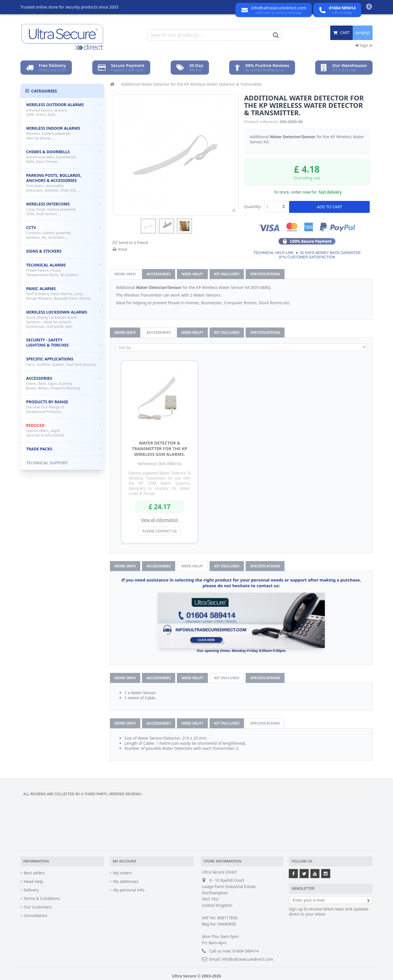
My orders (122, 873)
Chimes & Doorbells (63, 157)
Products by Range (63, 407)
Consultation (35, 916)
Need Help (33, 882)
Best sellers (34, 873)
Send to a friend (133, 243)
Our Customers (38, 907)
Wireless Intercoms (63, 209)
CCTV (63, 232)
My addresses (126, 882)
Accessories (159, 274)
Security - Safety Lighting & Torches (63, 342)
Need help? (192, 274)
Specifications (265, 274)
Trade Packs (63, 449)
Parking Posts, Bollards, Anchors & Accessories (63, 183)
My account (125, 861)
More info (125, 274)
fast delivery (330, 192)
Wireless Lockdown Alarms (63, 319)
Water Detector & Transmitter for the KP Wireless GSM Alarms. (160, 448)
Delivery (31, 890)
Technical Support (63, 463)
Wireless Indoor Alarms (63, 133)
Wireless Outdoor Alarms (63, 109)
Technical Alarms (63, 270)
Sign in (364, 45)
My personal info (129, 890)
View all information (159, 520)
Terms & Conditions (42, 899)
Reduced (63, 430)
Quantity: (253, 206)
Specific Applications (63, 362)
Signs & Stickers (63, 251)
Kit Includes (227, 274)
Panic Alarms (63, 293)
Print (123, 249)
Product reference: (262, 122)
